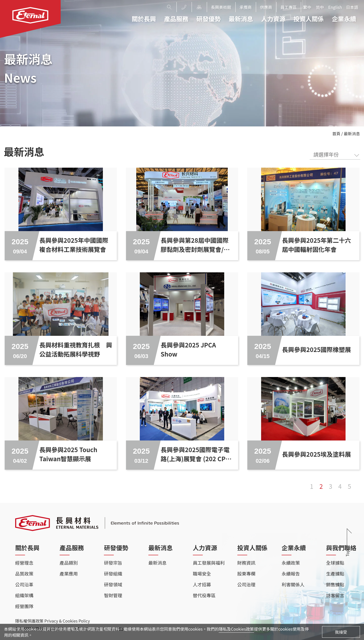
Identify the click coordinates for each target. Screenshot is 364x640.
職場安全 (202, 573)
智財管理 (113, 595)
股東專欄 (246, 573)
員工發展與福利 (209, 563)
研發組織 (113, 573)
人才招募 (202, 584)
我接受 (341, 632)
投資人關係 (309, 19)
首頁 (336, 134)
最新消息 (241, 19)
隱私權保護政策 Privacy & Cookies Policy (52, 621)
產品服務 (176, 19)
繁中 (307, 7)
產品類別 (69, 563)
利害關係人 (293, 584)
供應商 (266, 7)
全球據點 (335, 563)
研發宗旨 (113, 563)
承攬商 (246, 7)
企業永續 (344, 19)
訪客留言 (335, 595)
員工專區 (289, 7)
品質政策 (24, 573)
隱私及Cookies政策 (236, 629)
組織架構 (24, 595)
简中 (320, 7)
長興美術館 (221, 7)
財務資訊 (246, 563)
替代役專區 (204, 595)
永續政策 (291, 563)
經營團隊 (24, 606)
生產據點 (335, 573)
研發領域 (113, 584)
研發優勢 (209, 19)
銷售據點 (335, 584)
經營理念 (24, 563)
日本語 (352, 7)
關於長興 (144, 19)
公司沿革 (24, 584)
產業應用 (69, 573)
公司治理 (246, 584)
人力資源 (273, 19)
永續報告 (291, 573)
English (335, 7)
